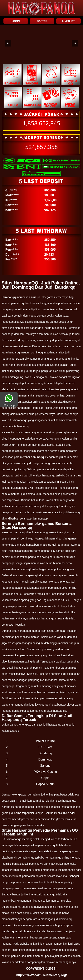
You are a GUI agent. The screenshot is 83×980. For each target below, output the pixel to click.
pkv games (70, 539)
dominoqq (37, 457)
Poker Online (45, 741)
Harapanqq (9, 297)
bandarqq (8, 931)
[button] (8, 43)
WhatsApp (9, 404)
